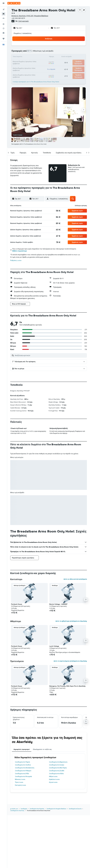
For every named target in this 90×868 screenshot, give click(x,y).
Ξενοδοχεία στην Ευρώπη (37, 809)
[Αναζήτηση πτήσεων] (4, 10)
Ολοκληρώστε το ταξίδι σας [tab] (42, 749)
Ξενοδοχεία (24, 809)
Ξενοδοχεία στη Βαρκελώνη (58, 762)
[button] (4, 3)
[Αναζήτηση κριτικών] (50, 355)
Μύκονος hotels (20, 779)
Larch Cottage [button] (54, 646)
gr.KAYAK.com (14, 809)
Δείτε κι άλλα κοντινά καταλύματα (75, 579)
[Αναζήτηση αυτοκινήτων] (4, 18)
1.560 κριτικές (23, 21)
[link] (58, 211)
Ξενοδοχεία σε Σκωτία (75, 809)
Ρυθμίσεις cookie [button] (16, 260)
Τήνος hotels (19, 782)
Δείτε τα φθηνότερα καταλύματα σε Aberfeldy (71, 621)
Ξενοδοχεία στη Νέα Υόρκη (58, 768)
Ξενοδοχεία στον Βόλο (56, 774)
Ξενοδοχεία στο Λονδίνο (23, 765)
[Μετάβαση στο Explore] (4, 24)
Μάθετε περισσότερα (20, 251)
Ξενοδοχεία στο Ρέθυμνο (23, 771)
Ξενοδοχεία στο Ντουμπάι (23, 776)
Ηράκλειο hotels (54, 779)
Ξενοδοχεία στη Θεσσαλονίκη (25, 768)
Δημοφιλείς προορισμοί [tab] (22, 749)
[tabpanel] (49, 771)
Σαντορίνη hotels (20, 785)
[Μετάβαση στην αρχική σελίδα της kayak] (14, 3)
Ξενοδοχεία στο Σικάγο (57, 765)
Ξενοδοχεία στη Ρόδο (22, 774)
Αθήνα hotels (53, 776)
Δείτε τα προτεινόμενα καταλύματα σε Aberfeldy (70, 661)
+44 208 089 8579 (18, 18)
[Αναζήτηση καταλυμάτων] (4, 14)
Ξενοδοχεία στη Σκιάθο (57, 771)
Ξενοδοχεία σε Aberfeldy (17, 811)
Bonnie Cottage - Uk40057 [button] (58, 604)
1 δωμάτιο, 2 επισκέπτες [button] (22, 33)
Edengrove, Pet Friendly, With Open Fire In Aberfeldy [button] (67, 686)
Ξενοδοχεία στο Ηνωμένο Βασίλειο (56, 809)
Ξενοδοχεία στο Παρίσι (22, 762)
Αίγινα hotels (53, 782)
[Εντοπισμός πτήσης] (4, 28)
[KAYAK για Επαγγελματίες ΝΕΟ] (4, 33)
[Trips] (4, 39)
